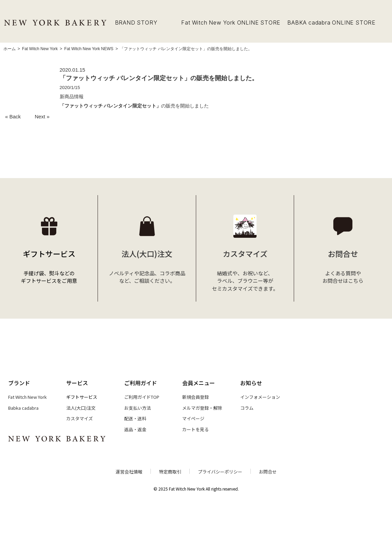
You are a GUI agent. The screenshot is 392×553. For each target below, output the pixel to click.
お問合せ (268, 472)
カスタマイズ (79, 418)
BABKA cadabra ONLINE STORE (331, 23)
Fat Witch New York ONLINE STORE (231, 23)
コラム (247, 408)
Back (15, 117)
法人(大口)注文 (81, 408)
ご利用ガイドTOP (142, 397)
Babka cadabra (23, 408)
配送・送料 (135, 418)
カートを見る (195, 429)
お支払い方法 (137, 408)
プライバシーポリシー (220, 472)
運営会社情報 (129, 472)
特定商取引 (170, 472)
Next (40, 117)
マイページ (193, 418)
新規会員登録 (195, 397)
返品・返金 (135, 429)
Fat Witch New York (27, 397)
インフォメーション (260, 397)
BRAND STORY (136, 23)
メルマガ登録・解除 (202, 408)
